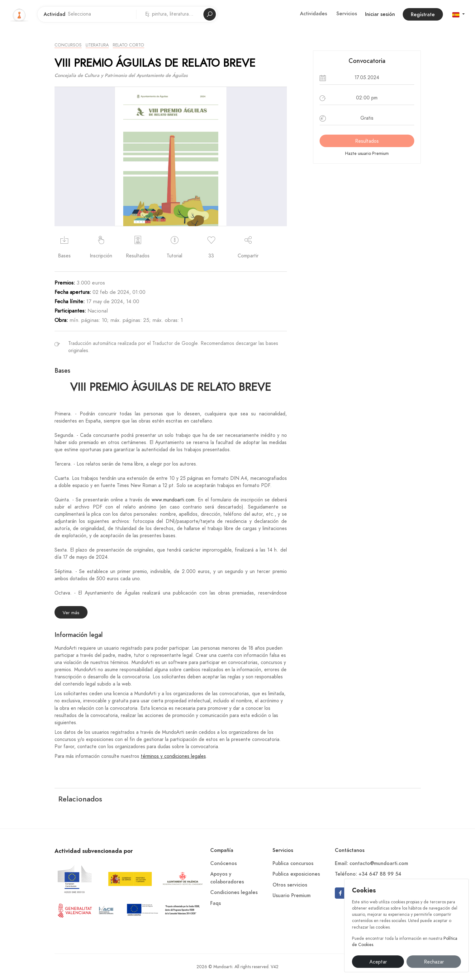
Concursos (68, 45)
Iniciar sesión (380, 14)
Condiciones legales (234, 892)
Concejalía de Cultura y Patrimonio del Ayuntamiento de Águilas (121, 75)
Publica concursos (293, 863)
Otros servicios (290, 885)
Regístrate (423, 15)
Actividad (55, 14)
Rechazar (434, 962)
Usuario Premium (292, 896)
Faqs (216, 903)
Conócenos (223, 863)
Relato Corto (128, 45)
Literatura (97, 45)
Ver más (71, 613)
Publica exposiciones (296, 874)
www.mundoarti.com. (175, 500)
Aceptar (378, 962)
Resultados (367, 141)
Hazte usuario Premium (367, 153)
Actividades (313, 14)
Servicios (347, 14)
